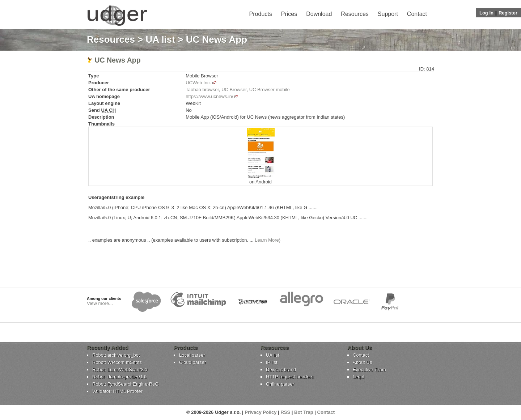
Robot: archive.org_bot (116, 355)
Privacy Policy (260, 412)
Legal (359, 377)
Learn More (267, 240)
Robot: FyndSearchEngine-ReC (125, 384)
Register (508, 13)
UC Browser (234, 90)
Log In (486, 13)
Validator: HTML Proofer (117, 391)
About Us (362, 362)
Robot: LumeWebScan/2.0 (120, 370)
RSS (285, 412)
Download (319, 14)
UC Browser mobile (270, 90)
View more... (100, 303)
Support (388, 14)
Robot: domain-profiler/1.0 (119, 377)
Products (261, 14)
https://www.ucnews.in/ (209, 96)
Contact (417, 14)
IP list (272, 362)
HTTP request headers (290, 377)
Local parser (192, 355)
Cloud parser (192, 362)
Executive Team (369, 370)
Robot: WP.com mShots (117, 362)
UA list (160, 39)
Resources (355, 14)
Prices (289, 14)
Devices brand (281, 370)
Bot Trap (304, 412)
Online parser (280, 384)
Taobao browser (202, 90)
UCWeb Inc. (198, 83)
